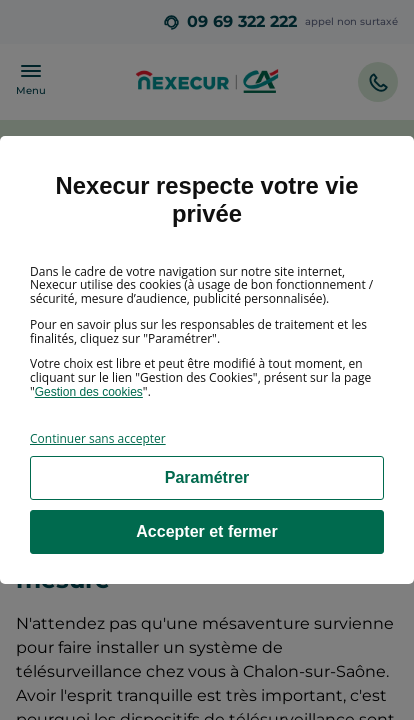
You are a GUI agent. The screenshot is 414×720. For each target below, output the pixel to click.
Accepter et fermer (206, 531)
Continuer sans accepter (98, 438)
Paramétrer (207, 477)
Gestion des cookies (89, 392)
